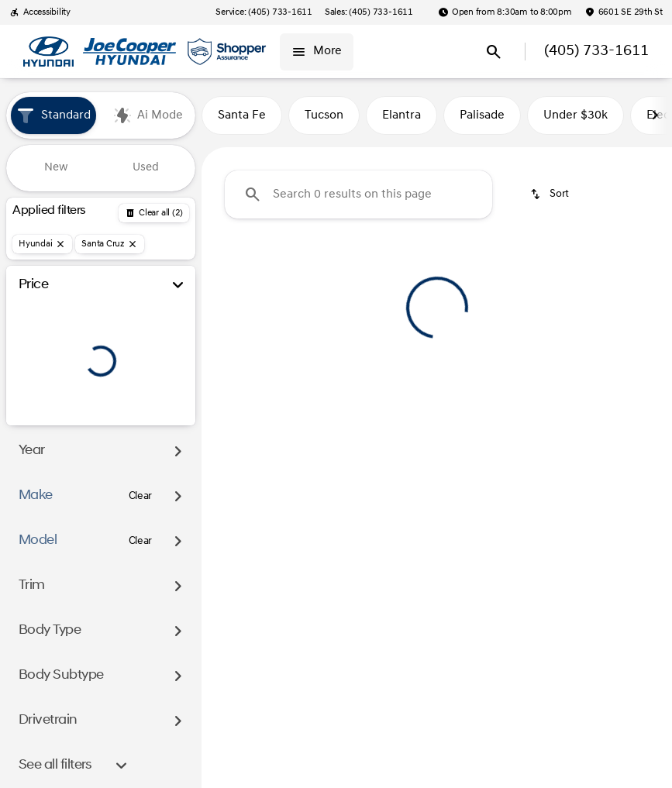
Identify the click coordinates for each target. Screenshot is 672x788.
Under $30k (576, 115)
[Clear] (141, 497)
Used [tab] (146, 168)
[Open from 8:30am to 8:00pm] (505, 12)
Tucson (324, 115)
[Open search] (494, 52)
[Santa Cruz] (110, 244)
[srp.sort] (551, 194)
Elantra (401, 115)
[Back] (154, 213)
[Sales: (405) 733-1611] (369, 12)
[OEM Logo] (48, 52)
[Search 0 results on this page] (358, 194)
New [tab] (56, 168)
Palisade (482, 115)
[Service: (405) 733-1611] (264, 12)
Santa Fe (242, 115)
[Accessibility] (40, 12)
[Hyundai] (42, 244)
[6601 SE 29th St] (624, 12)
